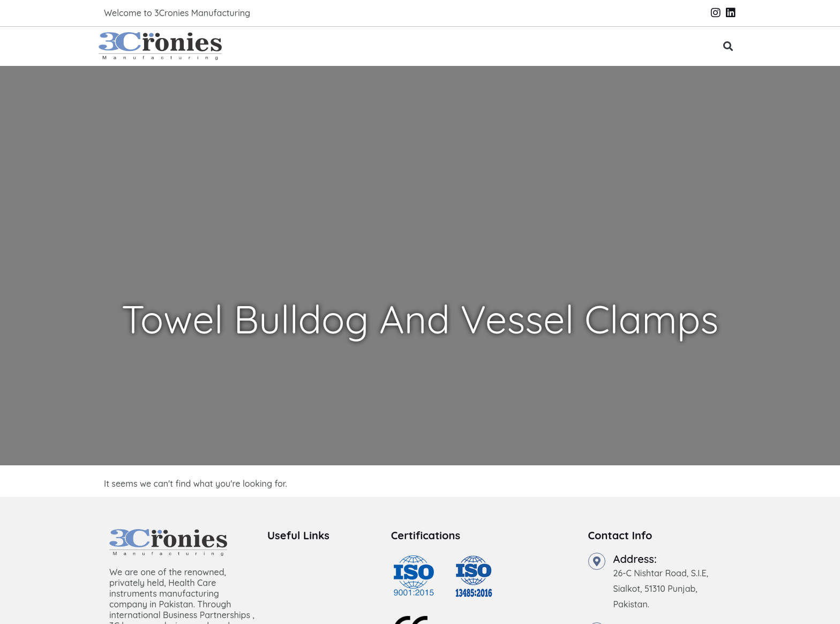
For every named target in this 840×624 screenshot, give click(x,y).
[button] (728, 46)
